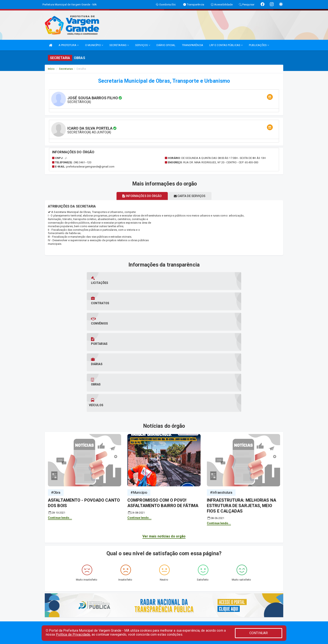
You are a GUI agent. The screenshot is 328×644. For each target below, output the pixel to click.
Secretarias (66, 69)
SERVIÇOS (143, 45)
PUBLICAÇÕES (259, 45)
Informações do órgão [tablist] (139, 196)
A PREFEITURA (69, 45)
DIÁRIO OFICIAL (166, 45)
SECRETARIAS (119, 45)
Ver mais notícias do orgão (164, 435)
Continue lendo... (60, 416)
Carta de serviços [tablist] (192, 196)
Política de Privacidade (73, 634)
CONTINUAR (259, 633)
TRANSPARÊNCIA (193, 45)
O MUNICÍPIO (94, 45)
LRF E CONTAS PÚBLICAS (226, 45)
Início (51, 69)
